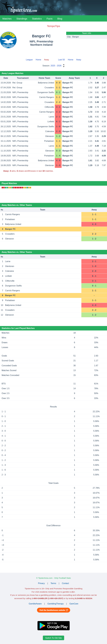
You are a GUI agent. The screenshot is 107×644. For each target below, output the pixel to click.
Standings (22, 19)
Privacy (41, 583)
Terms (53, 583)
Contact (65, 583)
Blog (60, 19)
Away (79, 60)
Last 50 (61, 60)
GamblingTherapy (56, 604)
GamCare (74, 604)
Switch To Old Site (54, 638)
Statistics (37, 19)
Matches (7, 19)
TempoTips (53, 26)
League (29, 60)
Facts (49, 19)
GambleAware (35, 604)
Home (38, 60)
